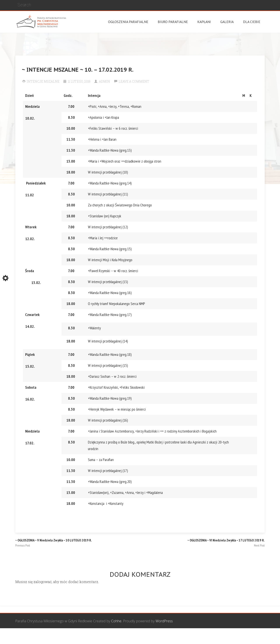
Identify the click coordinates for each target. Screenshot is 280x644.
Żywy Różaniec (253, 636)
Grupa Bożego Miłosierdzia (164, 636)
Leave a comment (134, 81)
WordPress (164, 621)
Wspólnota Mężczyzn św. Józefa (114, 636)
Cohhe (116, 621)
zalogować (43, 582)
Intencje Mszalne (43, 81)
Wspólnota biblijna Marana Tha (213, 636)
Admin (104, 81)
